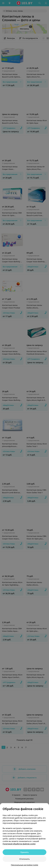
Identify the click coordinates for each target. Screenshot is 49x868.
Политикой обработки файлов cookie (19, 844)
